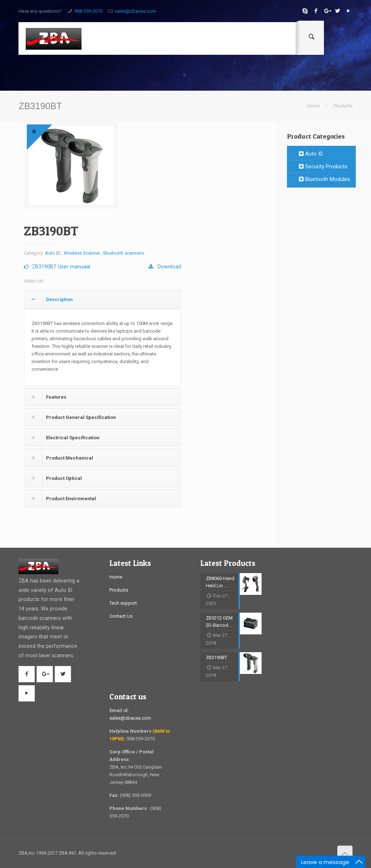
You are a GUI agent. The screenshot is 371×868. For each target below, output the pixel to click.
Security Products (323, 166)
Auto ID (53, 253)
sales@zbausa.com (135, 11)
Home (313, 106)
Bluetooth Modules (324, 179)
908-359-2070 (88, 11)
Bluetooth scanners (124, 253)
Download (165, 267)
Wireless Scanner (82, 253)
